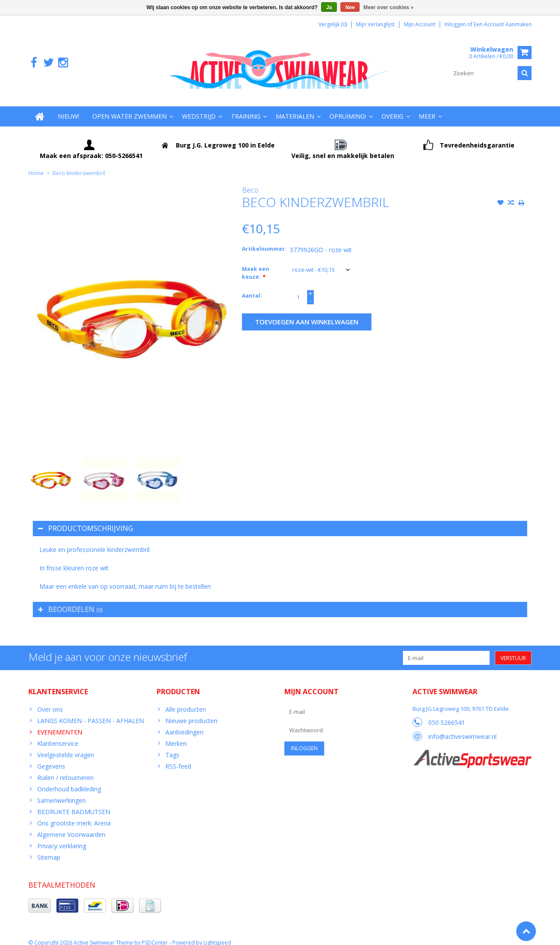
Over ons (50, 701)
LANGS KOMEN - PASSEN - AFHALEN (91, 712)
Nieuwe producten (191, 712)
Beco (250, 181)
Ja (329, 7)
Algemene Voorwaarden (71, 826)
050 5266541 (447, 714)
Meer (427, 107)
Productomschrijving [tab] (86, 520)
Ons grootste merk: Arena (74, 814)
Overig (392, 107)
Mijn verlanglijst (375, 24)
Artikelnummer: (264, 241)
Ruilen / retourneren (65, 769)
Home (36, 164)
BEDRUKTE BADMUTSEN (74, 803)
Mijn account (420, 24)
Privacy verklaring (62, 837)
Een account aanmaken (503, 24)
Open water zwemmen (129, 107)
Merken (176, 735)
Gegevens (51, 757)
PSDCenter (155, 934)
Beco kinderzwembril (79, 164)
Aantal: (252, 287)
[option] (51, 471)
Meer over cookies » (389, 7)
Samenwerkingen (61, 792)
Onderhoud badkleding (69, 780)
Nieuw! (68, 107)
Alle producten (186, 701)
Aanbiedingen (184, 723)
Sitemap (49, 848)
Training (246, 107)
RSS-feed (178, 757)
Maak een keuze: (255, 265)
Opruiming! (348, 107)
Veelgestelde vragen (66, 746)
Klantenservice (58, 735)
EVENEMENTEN (60, 723)
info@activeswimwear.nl (462, 728)
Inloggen (456, 24)
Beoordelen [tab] (70, 601)
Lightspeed (217, 934)
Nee (350, 7)
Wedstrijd (199, 107)
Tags (172, 746)
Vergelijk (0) (333, 24)
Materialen (295, 107)
